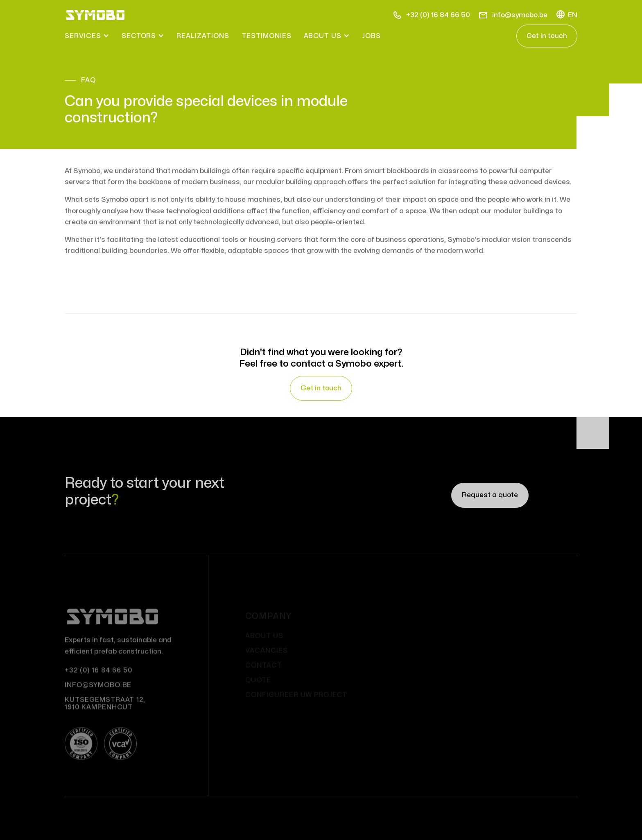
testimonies (267, 36)
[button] (566, 15)
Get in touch (547, 36)
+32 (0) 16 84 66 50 (98, 677)
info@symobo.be (98, 691)
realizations (203, 36)
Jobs (371, 36)
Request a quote (490, 496)
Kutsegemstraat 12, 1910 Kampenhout (105, 710)
